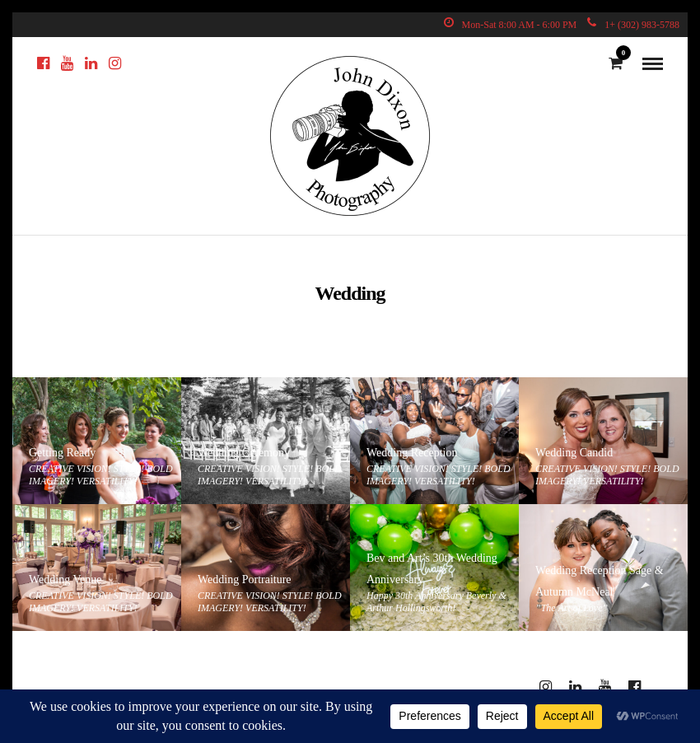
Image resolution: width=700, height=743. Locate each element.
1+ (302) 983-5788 (633, 25)
